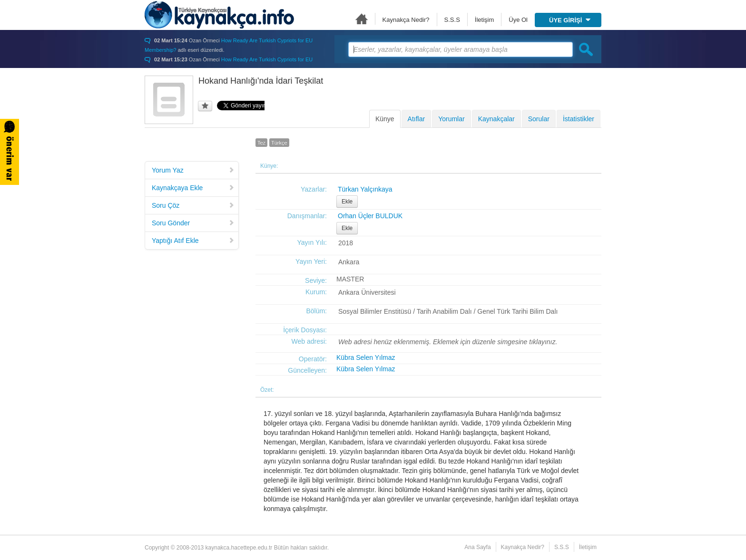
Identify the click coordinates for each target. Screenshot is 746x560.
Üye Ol (518, 20)
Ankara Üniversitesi (367, 292)
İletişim (484, 20)
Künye (385, 119)
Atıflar (417, 119)
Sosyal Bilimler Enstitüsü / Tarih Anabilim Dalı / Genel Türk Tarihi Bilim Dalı (448, 311)
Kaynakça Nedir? (406, 20)
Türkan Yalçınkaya (365, 189)
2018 (346, 243)
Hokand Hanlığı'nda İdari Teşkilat (261, 81)
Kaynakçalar (496, 119)
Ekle (347, 202)
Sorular (539, 119)
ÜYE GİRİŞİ (570, 20)
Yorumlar (452, 119)
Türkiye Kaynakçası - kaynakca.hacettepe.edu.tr (219, 15)
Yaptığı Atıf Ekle (193, 241)
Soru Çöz (193, 205)
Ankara (349, 262)
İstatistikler (579, 119)
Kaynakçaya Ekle (193, 188)
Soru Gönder (193, 223)
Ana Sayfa (362, 19)
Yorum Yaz (193, 170)
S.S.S (452, 20)
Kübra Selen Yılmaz (366, 357)
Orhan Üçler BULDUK (370, 216)
